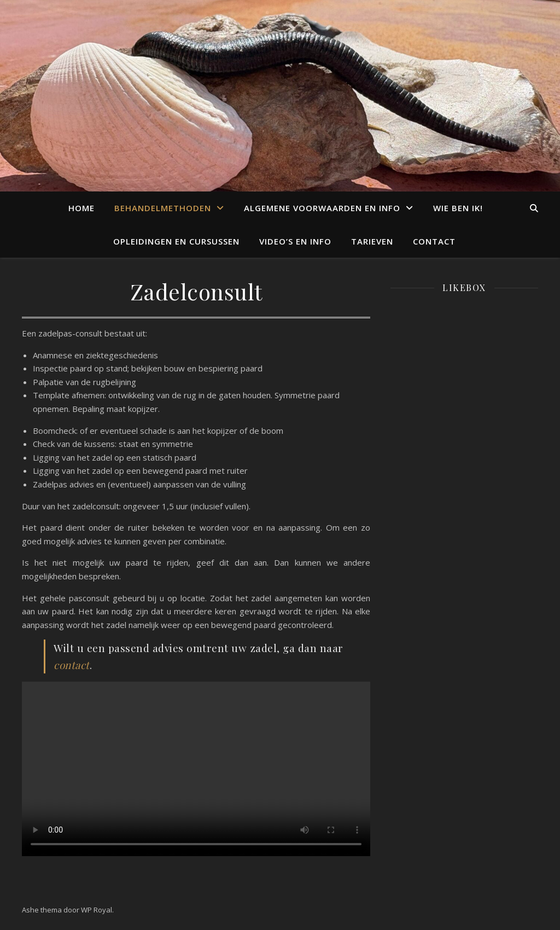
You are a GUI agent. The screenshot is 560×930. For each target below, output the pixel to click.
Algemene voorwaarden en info (322, 208)
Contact (434, 241)
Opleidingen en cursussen (176, 241)
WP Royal (97, 910)
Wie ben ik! (458, 208)
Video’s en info (295, 241)
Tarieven (372, 241)
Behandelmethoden (163, 208)
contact (72, 665)
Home (81, 208)
